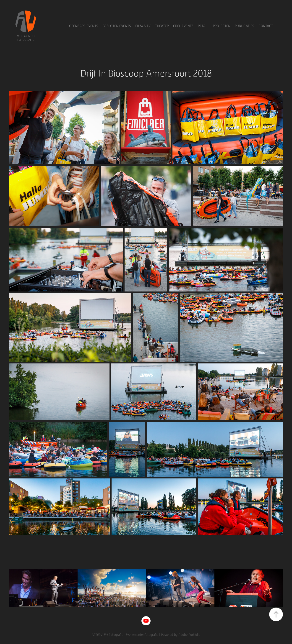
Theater (162, 26)
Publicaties (244, 26)
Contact (266, 26)
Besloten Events (117, 26)
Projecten (222, 26)
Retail (203, 26)
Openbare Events (84, 26)
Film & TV (143, 26)
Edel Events (183, 26)
